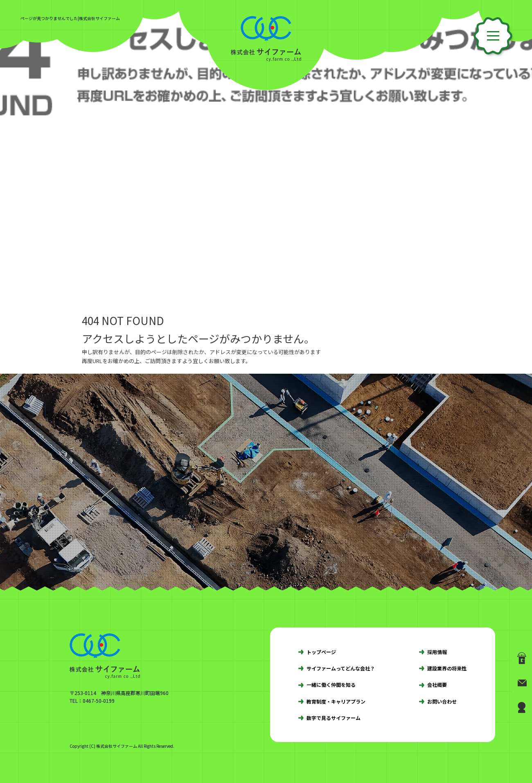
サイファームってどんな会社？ (341, 668)
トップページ (321, 652)
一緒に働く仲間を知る (331, 685)
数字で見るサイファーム (334, 718)
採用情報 (437, 652)
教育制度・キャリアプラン (336, 701)
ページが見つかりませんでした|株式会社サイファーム (70, 18)
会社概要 (437, 685)
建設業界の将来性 (447, 668)
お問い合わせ (442, 701)
